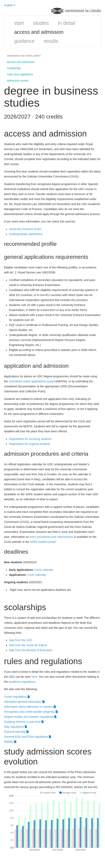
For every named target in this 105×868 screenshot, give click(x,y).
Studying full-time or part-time (24, 722)
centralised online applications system (32, 381)
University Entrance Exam (25, 229)
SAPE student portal (43, 542)
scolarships (14, 68)
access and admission (39, 32)
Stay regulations (16, 727)
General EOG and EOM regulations (28, 737)
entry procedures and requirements (51, 537)
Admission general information (24, 702)
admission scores (18, 81)
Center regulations (17, 697)
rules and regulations (20, 74)
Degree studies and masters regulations (30, 717)
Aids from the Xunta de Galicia (28, 645)
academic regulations (22, 682)
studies (41, 23)
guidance (24, 41)
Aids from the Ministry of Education (31, 650)
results (51, 41)
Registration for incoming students (30, 439)
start (19, 23)
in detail (67, 23)
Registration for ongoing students (30, 444)
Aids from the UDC (21, 640)
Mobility (10, 742)
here (34, 677)
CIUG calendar (44, 570)
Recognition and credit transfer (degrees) (31, 712)
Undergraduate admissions (26, 234)
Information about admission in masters (30, 707)
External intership (16, 732)
